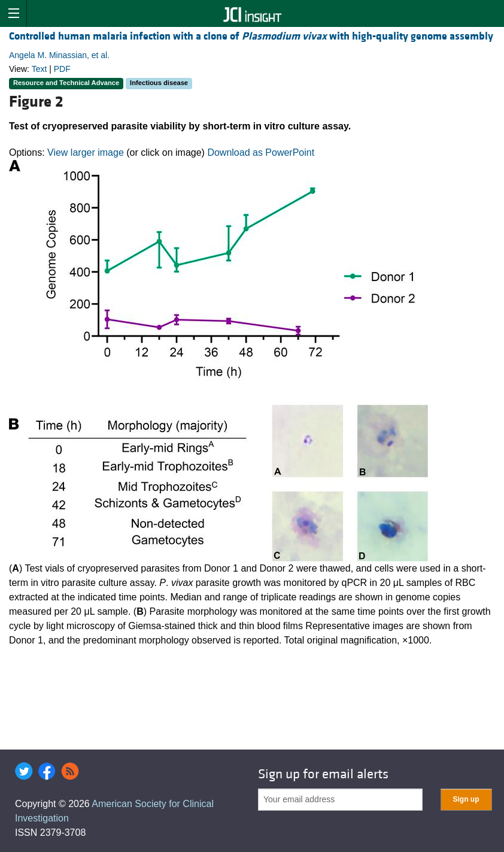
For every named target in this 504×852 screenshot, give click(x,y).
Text (40, 69)
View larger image (86, 152)
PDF (62, 69)
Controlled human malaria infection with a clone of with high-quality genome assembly (251, 36)
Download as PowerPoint (261, 152)
